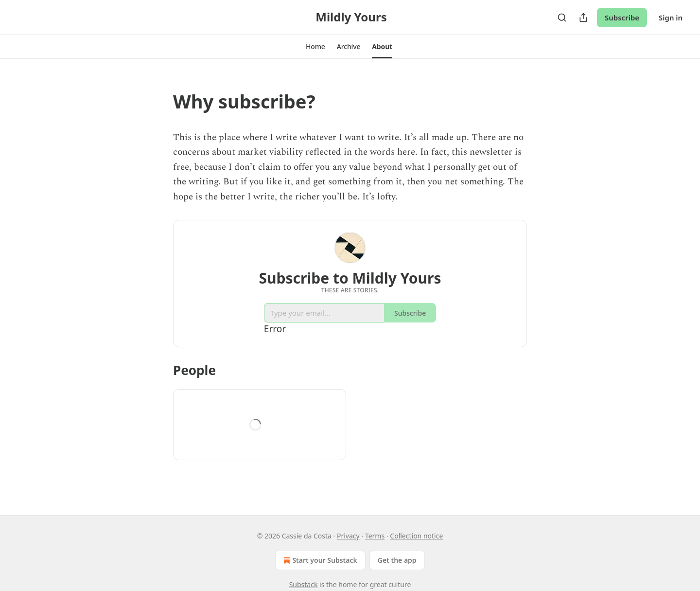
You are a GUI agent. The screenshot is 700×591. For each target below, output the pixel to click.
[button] (315, 47)
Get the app (397, 560)
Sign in (671, 18)
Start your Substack (319, 560)
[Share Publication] (583, 18)
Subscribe (622, 18)
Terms (375, 536)
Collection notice (416, 536)
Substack (304, 584)
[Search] (562, 18)
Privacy (348, 536)
